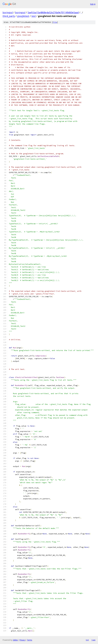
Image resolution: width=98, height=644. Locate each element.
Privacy (22, 640)
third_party (9, 16)
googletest (23, 16)
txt (87, 640)
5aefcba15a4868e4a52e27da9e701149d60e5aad (53, 12)
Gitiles (15, 640)
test (34, 16)
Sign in (93, 4)
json (93, 640)
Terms (29, 640)
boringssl (8, 12)
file (55, 22)
